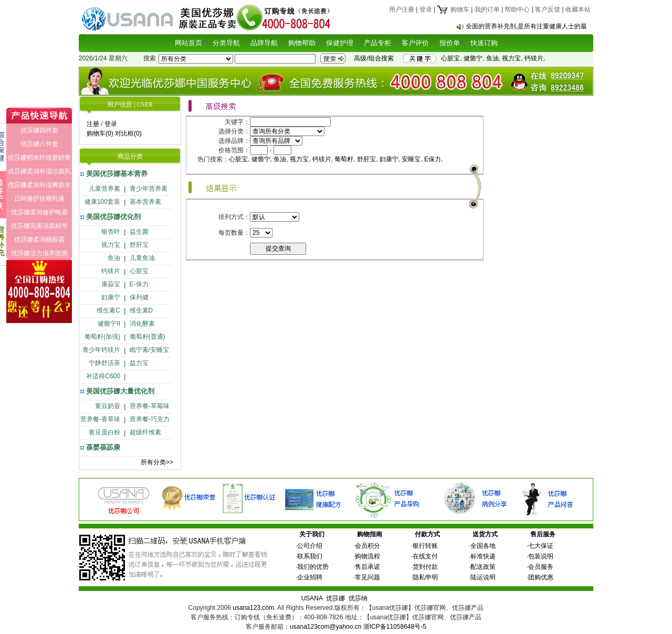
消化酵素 (142, 324)
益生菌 (139, 232)
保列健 (139, 297)
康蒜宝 (111, 284)
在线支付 (425, 556)
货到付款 (425, 567)
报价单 (450, 43)
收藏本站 (578, 9)
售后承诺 (367, 567)
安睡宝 (411, 159)
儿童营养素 (104, 189)
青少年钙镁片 (101, 350)
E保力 (433, 159)
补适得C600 (103, 376)
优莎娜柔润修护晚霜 (39, 212)
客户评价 (415, 43)
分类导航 (226, 43)
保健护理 (340, 43)
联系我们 (310, 556)
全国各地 (483, 546)
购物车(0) (100, 133)
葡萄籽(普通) (148, 337)
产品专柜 (377, 43)
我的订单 (487, 9)
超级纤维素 (145, 432)
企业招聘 (310, 577)
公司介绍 (310, 546)
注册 (93, 124)
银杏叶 (111, 232)
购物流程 (367, 556)
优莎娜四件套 (39, 130)
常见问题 (367, 577)
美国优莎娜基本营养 (117, 174)
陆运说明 (483, 577)
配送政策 (483, 567)
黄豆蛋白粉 (104, 432)
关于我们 (312, 534)
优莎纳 (358, 598)
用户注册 (402, 9)
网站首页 (188, 43)
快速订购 (484, 43)
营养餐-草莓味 (150, 406)
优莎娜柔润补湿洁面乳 (39, 171)
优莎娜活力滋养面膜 (39, 253)
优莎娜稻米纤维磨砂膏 (39, 158)
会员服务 (541, 567)
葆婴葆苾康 (103, 447)
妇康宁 (111, 297)
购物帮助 (302, 43)
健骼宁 (473, 58)
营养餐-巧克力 (150, 419)
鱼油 (492, 58)
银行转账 (425, 546)
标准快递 (483, 556)
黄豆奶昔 (108, 406)
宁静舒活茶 (104, 363)
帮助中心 (517, 9)
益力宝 (139, 363)
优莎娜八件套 (39, 144)
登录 (426, 9)
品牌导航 (264, 43)
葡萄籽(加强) (102, 337)
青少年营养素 (149, 189)
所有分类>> (157, 462)
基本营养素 (145, 202)
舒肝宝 (139, 245)
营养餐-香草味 (100, 419)
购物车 (453, 9)
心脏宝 (450, 58)
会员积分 (367, 546)
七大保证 (541, 546)
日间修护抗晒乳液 (39, 199)
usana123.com (253, 608)
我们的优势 (313, 567)
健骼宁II (109, 324)
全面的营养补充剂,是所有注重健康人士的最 (526, 26)
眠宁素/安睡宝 (149, 350)
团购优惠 (541, 577)
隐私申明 (425, 577)
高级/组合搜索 (374, 58)
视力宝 (511, 58)
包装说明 (541, 556)
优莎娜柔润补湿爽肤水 (39, 185)
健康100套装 (102, 202)
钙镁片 (534, 58)
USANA (312, 598)
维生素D (141, 310)
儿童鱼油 (142, 258)
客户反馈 (548, 9)
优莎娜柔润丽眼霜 (39, 240)
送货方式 (485, 534)
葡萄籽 (344, 159)
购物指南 (370, 534)
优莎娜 (335, 598)
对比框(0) (128, 133)
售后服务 (543, 534)
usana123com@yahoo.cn (325, 627)
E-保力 (139, 284)
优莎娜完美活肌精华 (39, 226)
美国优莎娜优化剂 (113, 217)
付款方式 (427, 534)
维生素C (108, 310)
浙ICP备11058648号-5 (395, 627)
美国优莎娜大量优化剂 (120, 391)
